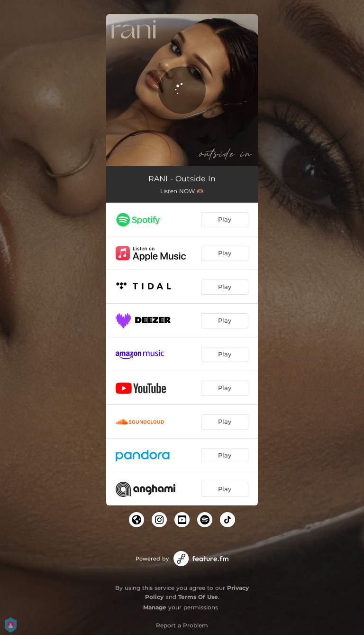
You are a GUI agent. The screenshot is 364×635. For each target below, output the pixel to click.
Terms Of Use (198, 597)
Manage (155, 607)
